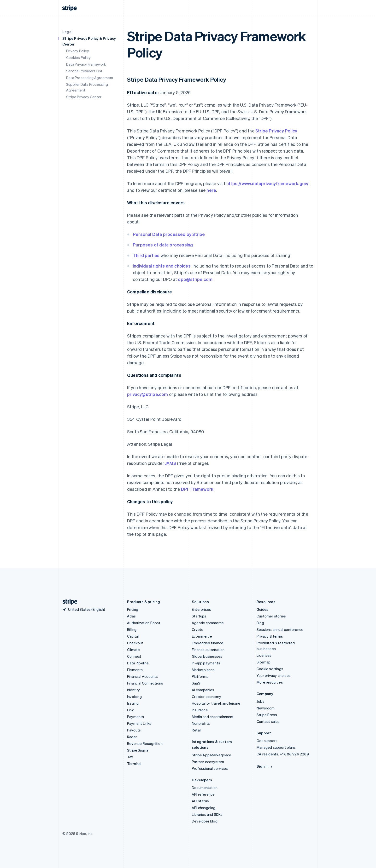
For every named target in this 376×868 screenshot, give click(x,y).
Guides (262, 609)
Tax (130, 757)
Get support (267, 741)
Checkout (135, 643)
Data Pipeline (138, 663)
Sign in (265, 766)
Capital (133, 636)
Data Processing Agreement (90, 78)
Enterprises (201, 609)
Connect (134, 656)
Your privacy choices (274, 675)
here (211, 190)
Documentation (205, 788)
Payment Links (139, 723)
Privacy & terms (270, 636)
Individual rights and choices (162, 266)
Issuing (133, 703)
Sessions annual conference (280, 629)
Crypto (198, 629)
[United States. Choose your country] (84, 609)
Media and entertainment (213, 717)
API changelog (204, 808)
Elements (135, 670)
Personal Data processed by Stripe (169, 234)
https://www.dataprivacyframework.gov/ (267, 183)
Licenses (264, 655)
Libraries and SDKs (207, 814)
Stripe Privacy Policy (276, 131)
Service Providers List (84, 71)
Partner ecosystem (208, 762)
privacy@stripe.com (148, 394)
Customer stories (271, 616)
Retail (197, 730)
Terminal (134, 764)
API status (200, 801)
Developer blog (205, 821)
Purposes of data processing (163, 245)
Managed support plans (276, 747)
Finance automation (208, 650)
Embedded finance (208, 643)
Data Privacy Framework (86, 64)
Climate (133, 650)
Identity (134, 690)
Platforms (200, 676)
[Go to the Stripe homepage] (68, 602)
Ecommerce (202, 636)
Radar (132, 737)
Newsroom (266, 708)
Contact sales (268, 721)
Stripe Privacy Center (84, 97)
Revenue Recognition (145, 743)
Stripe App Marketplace (211, 755)
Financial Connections (145, 683)
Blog (260, 623)
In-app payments (206, 663)
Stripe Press (267, 715)
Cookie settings (270, 669)
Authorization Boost (144, 623)
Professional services (210, 768)
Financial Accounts (143, 676)
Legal (67, 32)
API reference (203, 794)
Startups (199, 616)
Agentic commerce (208, 623)
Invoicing (134, 697)
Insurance (200, 710)
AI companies (203, 690)
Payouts (134, 730)
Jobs (261, 701)
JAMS (170, 463)
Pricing (133, 609)
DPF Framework (197, 489)
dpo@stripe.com (195, 279)
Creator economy (206, 697)
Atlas (131, 616)
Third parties (146, 255)
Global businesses (207, 656)
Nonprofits (201, 723)
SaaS (196, 683)
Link (130, 710)
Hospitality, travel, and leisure (216, 703)
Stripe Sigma (138, 750)
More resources (270, 682)
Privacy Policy (78, 51)
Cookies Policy (78, 57)
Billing (132, 629)
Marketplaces (203, 670)
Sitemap (264, 662)
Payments (136, 717)
